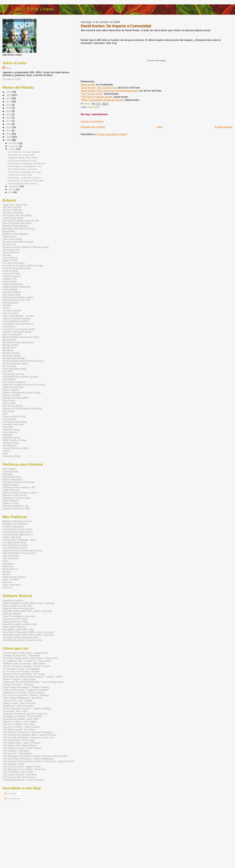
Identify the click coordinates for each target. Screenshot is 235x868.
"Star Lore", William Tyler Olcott (18, 724)
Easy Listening (10, 258)
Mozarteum (8, 564)
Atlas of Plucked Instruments (17, 223)
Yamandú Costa (11, 443)
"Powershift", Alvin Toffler (15, 711)
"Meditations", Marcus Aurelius (18, 706)
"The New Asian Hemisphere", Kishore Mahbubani (28, 759)
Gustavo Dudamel (12, 292)
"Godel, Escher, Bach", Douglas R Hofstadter (25, 690)
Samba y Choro (10, 503)
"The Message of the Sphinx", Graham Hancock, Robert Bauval (35, 756)
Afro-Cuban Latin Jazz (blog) (17, 215)
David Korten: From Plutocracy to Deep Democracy (110, 91)
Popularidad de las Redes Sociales (20, 377)
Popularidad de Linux (13, 374)
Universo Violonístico (13, 424)
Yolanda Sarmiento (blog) (15, 448)
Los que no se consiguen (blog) (19, 329)
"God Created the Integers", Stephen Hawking (26, 687)
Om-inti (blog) (9, 366)
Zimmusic (7, 588)
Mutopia (7, 572)
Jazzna (6, 308)
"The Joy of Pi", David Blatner (17, 753)
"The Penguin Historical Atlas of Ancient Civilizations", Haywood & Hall (38, 761)
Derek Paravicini (11, 252)
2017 (9, 121)
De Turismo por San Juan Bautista (23, 152)
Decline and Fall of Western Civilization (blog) (26, 247)
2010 (9, 134)
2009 (9, 137)
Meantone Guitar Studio (15, 495)
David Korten (88, 85)
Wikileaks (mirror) (11, 438)
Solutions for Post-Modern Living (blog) (22, 409)
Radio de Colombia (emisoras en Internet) (24, 385)
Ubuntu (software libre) (14, 416)
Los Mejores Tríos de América (18, 324)
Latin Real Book (11, 558)
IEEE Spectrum (10, 303)
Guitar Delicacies (11, 490)
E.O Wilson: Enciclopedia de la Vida (24, 172)
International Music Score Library (19, 553)
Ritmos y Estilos (11, 390)
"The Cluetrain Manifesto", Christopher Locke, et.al (28, 738)
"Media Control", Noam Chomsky (19, 703)
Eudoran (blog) (10, 271)
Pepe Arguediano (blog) (15, 369)
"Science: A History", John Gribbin (20, 722)
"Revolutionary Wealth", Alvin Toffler (21, 719)
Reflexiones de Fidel (13, 387)
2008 (9, 140)
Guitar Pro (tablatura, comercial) (19, 616)
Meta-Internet (9, 340)
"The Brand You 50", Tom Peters (19, 730)
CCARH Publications (13, 527)
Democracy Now (11, 250)
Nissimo (7, 574)
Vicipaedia (8, 427)
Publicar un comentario (92, 121)
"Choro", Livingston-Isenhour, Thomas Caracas (26, 666)
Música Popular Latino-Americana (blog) (23, 361)
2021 (9, 108)
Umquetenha (9, 419)
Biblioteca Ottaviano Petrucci (17, 521)
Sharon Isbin (9, 401)
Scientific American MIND (15, 398)
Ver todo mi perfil (12, 79)
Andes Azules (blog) (13, 218)
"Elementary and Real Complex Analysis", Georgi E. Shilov (32, 677)
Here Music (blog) (12, 295)
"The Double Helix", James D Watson (21, 743)
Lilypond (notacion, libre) (15, 622)
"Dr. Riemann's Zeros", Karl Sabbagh (21, 669)
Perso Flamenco (11, 501)
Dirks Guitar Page (12, 477)
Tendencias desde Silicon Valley (22, 158)
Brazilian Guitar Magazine (16, 234)
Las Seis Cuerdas (12, 311)
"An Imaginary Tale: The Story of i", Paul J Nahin (27, 661)
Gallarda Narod (10, 485)
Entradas (10, 793)
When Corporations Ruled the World (102, 100)
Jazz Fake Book (11, 556)
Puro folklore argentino (14, 382)
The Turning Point (92, 94)
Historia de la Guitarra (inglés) (18, 297)
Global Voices (9, 282)
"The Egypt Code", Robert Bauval (19, 746)
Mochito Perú (9, 348)
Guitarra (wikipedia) (12, 284)
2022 (9, 105)
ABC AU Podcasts (12, 207)
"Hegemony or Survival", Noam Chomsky (23, 693)
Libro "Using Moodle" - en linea (18, 316)
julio (11, 192)
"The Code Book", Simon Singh (18, 740)
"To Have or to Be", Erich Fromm (19, 777)
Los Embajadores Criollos (16, 321)
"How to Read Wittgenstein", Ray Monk (22, 698)
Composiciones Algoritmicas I (17, 532)
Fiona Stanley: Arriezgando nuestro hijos (26, 163)
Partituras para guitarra (14, 577)
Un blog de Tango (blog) (15, 422)
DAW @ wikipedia (12, 614)
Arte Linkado (9, 469)
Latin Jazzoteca (10, 313)
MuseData (8, 566)
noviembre (14, 146)
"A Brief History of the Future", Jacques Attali (25, 653)
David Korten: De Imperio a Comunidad (26, 181)
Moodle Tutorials (11, 353)
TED (5, 414)
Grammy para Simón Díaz (20, 175)
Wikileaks (7, 435)
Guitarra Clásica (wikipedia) (17, 287)
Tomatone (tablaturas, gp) (16, 506)
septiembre (14, 186)
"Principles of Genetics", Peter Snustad (22, 716)
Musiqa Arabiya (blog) (14, 358)
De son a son (9, 244)
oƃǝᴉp (9, 68)
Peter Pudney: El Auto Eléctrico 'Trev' (25, 166)
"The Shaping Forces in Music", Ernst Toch (24, 769)
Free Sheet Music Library (15, 545)
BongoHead (9, 231)
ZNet (5, 453)
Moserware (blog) (11, 356)
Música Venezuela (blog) (15, 364)
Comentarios (12, 798)
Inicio (160, 127)
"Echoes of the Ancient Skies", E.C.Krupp (23, 674)
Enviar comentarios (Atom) (112, 134)
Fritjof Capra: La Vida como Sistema (24, 178)
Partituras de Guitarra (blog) (17, 498)
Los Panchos (9, 326)
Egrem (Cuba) (10, 260)
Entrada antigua (224, 127)
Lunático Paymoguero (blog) (17, 332)
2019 (9, 114)
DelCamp (7, 474)
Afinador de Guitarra (13, 213)
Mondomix (8, 350)
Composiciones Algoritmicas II (18, 535)
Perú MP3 (8, 371)
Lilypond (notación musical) (16, 319)
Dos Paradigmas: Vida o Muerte (22, 184)
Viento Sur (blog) (11, 430)
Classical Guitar (11, 472)
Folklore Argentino (12, 276)
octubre (12, 149)
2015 (9, 124)
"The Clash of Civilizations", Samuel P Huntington (28, 732)
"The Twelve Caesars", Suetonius (19, 775)
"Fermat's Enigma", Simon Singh (19, 679)
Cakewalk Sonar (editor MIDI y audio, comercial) (27, 611)
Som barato (8, 411)
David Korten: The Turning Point (99, 88)
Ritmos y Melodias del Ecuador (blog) (22, 393)
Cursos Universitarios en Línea (22, 161)
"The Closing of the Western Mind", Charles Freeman (29, 735)
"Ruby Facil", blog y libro (15, 205)
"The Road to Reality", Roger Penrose (22, 767)
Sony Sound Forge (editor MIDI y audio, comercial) (28, 632)
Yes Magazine (10, 446)
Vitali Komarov (10, 432)
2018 (9, 118)
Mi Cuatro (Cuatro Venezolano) (18, 342)
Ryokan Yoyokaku (12, 395)
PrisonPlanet (9, 379)
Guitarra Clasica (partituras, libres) (20, 493)
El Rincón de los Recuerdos (17, 268)
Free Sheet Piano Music (15, 548)
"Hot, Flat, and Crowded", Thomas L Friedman (26, 695)
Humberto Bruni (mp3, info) (16, 300)
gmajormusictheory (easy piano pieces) (22, 550)
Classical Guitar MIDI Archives (18, 242)
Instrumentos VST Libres (15, 619)
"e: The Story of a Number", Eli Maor (21, 671)
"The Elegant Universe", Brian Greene (22, 748)
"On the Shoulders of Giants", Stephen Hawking (27, 708)
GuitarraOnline (10, 289)
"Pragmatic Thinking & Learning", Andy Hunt (25, 714)
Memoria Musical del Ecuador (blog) (21, 337)
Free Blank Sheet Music (15, 543)
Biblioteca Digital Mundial (15, 226)
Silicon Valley (9, 403)
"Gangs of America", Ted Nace (18, 685)
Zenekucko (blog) (11, 456)
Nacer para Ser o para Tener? (21, 155)
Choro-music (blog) (12, 239)
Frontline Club (10, 279)
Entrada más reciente (93, 127)
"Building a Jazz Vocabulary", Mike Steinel (24, 663)
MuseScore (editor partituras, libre (20, 624)
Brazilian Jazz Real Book (15, 524)
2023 (9, 102)
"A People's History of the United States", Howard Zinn (30, 658)
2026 (9, 92)
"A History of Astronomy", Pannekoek (21, 656)
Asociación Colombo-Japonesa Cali (21, 221)
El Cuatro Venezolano (14, 263)
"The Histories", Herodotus (16, 751)
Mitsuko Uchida (10, 345)
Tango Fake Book (11, 585)
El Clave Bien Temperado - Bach (19, 540)
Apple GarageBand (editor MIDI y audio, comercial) (28, 603)
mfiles (6, 561)
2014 (9, 127)
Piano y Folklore (11, 580)
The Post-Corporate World (96, 97)
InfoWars (7, 305)
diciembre (14, 143)
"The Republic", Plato (13, 764)
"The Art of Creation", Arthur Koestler (21, 727)
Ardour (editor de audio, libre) (17, 606)
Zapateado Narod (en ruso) (16, 509)
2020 (9, 111)
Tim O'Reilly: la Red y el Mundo (22, 169)
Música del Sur (10, 569)
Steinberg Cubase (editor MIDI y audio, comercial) (28, 635)
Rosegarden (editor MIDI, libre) (18, 630)
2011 (9, 131)
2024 (9, 98)
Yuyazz (6, 451)
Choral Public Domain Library (17, 529)
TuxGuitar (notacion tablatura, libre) (20, 637)
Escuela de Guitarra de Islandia (19, 482)
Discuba (7, 255)
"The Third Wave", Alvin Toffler (18, 772)
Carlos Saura (9, 237)
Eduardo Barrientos (12, 479)
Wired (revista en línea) (14, 440)
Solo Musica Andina (13, 406)
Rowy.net (7, 582)
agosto (12, 189)
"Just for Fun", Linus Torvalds (17, 701)
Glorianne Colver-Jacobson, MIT (19, 487)
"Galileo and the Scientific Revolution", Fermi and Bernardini (33, 682)
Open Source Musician (14, 627)
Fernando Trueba (11, 274)
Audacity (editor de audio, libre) (18, 608)
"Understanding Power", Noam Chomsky (23, 780)
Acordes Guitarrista (12, 210)
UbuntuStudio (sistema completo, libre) (22, 640)
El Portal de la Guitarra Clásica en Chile (23, 266)
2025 (9, 95)
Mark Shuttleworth (12, 334)
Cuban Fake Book (12, 537)
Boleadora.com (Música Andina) (19, 229)
